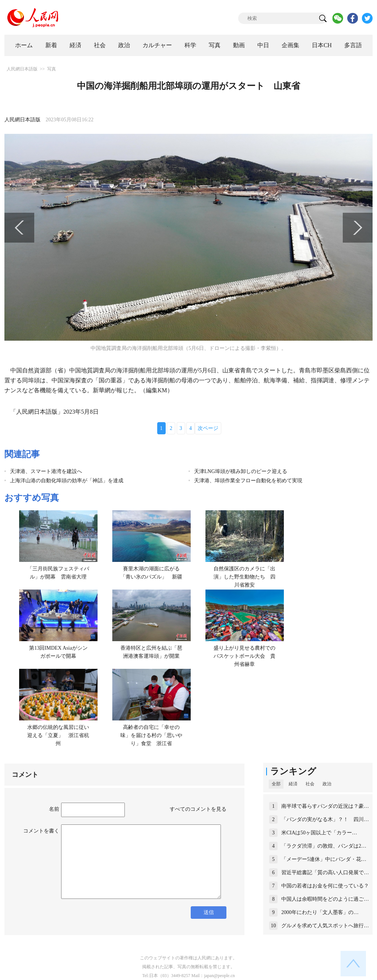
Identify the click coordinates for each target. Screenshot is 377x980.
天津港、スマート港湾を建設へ (46, 471)
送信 (209, 912)
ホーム (24, 45)
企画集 (290, 45)
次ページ (208, 428)
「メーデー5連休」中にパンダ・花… (324, 859)
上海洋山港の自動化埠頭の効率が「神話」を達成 (67, 481)
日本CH (322, 45)
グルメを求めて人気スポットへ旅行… (325, 926)
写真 (215, 45)
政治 (124, 45)
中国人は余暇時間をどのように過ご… (325, 899)
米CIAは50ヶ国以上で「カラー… (319, 833)
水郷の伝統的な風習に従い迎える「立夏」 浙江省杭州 (58, 735)
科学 (190, 45)
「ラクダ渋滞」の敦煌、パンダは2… (324, 846)
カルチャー (157, 45)
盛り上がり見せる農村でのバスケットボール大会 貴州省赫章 (244, 656)
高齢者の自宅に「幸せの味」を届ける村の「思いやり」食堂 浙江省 (151, 735)
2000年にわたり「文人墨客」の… (320, 912)
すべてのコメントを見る (198, 809)
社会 (100, 45)
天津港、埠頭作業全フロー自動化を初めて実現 (248, 481)
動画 (239, 45)
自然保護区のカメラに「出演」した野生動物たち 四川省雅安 (244, 577)
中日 (263, 45)
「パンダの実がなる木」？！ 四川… (325, 819)
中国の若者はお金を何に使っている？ (325, 886)
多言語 (353, 45)
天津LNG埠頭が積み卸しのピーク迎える (241, 471)
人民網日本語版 (22, 69)
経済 (75, 45)
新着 (51, 45)
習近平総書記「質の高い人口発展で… (325, 873)
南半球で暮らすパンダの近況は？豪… (325, 806)
